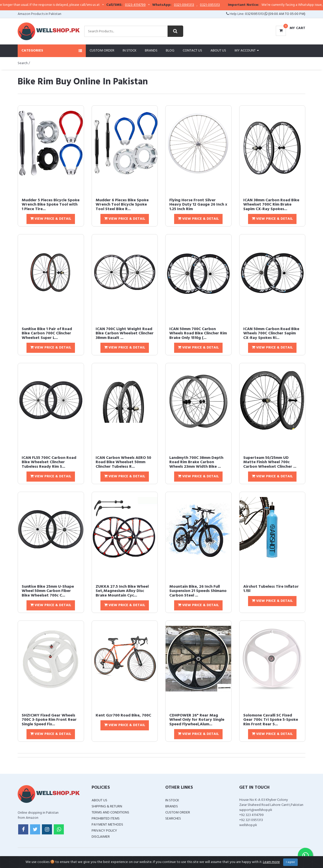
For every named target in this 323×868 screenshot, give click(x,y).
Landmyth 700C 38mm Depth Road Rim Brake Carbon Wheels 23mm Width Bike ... (196, 462)
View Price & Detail (51, 219)
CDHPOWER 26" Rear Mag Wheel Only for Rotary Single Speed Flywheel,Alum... (197, 720)
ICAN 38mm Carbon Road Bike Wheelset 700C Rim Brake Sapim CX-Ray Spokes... (271, 205)
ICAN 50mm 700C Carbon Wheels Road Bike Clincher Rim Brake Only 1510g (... (198, 333)
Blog (170, 51)
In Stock (130, 51)
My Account (247, 51)
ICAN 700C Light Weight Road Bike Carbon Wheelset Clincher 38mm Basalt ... (125, 333)
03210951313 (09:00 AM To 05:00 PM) (275, 14)
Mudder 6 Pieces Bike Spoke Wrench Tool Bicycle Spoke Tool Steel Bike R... (122, 205)
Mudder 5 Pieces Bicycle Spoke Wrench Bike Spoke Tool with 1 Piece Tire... (51, 205)
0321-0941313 (197, 5)
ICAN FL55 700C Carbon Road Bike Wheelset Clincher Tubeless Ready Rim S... (49, 462)
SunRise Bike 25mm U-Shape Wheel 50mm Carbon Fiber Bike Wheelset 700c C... (48, 591)
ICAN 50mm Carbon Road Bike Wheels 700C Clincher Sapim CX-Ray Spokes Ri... (271, 333)
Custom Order (102, 51)
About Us (218, 51)
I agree (290, 862)
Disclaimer (101, 837)
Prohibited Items (106, 819)
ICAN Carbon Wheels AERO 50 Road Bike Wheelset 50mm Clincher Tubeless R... (123, 462)
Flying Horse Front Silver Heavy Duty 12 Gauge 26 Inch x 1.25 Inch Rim (198, 205)
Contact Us (192, 51)
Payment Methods (107, 825)
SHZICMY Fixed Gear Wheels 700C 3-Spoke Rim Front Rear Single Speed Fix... (49, 720)
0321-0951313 (222, 5)
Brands (151, 51)
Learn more (271, 862)
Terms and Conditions (110, 813)
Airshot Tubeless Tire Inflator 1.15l (271, 589)
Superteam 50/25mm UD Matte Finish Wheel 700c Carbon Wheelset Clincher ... (270, 462)
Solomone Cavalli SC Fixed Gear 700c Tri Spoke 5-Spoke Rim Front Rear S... (271, 720)
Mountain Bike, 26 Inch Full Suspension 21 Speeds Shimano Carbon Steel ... (198, 591)
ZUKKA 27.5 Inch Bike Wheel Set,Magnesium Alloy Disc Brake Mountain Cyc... (122, 591)
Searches (173, 819)
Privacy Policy (104, 831)
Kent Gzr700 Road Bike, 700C (123, 715)
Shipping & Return (107, 807)
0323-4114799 (148, 5)
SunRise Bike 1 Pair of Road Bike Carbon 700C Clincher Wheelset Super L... (47, 333)
